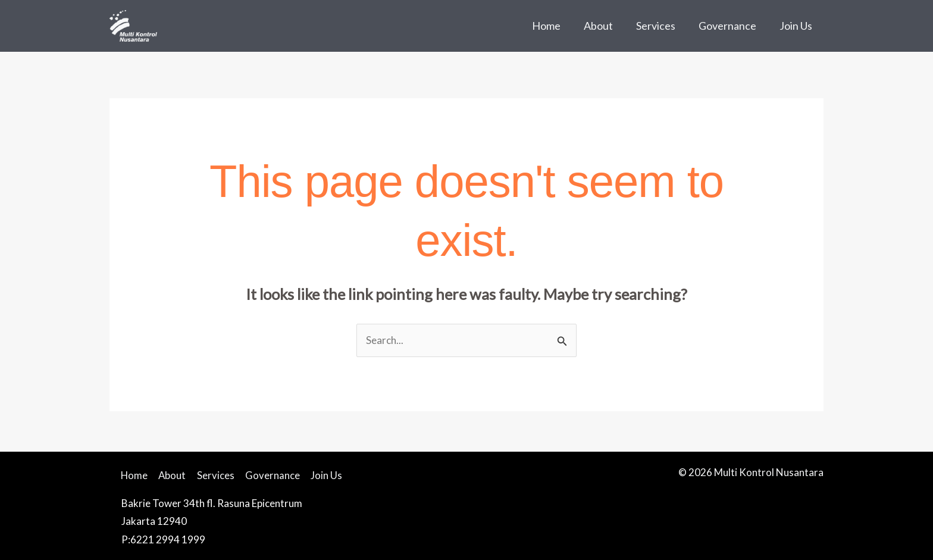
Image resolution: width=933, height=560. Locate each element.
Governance (730, 26)
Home (554, 26)
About (604, 26)
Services (660, 26)
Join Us (796, 26)
